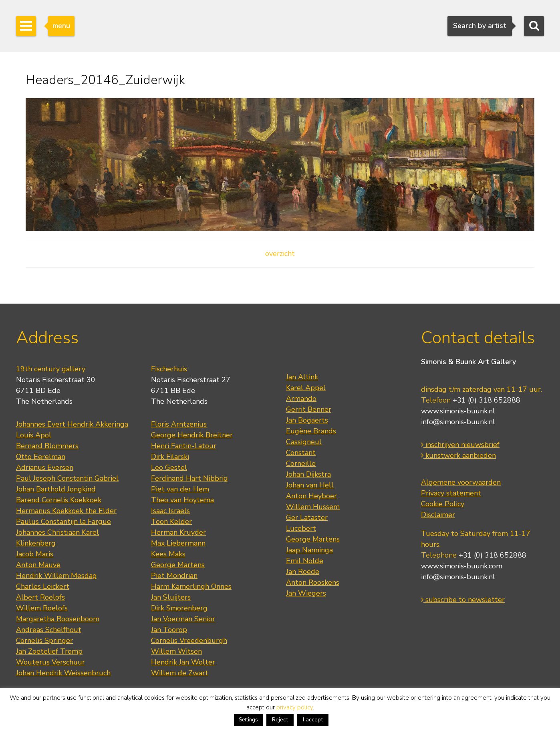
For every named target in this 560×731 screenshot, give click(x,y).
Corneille (301, 463)
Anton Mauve (38, 565)
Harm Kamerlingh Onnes (191, 586)
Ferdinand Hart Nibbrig (189, 478)
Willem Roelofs (42, 608)
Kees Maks (168, 554)
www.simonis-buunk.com (462, 566)
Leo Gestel (169, 467)
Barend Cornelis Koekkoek (59, 500)
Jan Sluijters (171, 597)
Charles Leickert (43, 586)
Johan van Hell (310, 485)
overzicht (280, 254)
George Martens (178, 565)
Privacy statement (451, 493)
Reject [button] (280, 720)
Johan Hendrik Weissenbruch (63, 673)
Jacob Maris (35, 554)
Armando (301, 399)
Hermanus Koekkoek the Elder (66, 511)
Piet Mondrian (174, 576)
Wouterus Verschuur (50, 662)
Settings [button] (248, 720)
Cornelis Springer (44, 640)
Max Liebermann (178, 543)
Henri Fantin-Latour (184, 446)
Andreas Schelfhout (49, 630)
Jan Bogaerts (307, 420)
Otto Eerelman (41, 457)
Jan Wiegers (306, 593)
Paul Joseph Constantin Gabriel (67, 478)
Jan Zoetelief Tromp (49, 651)
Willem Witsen (176, 651)
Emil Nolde (305, 561)
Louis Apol (34, 435)
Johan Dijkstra (308, 474)
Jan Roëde (303, 572)
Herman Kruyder (178, 532)
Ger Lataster (307, 518)
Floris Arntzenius (179, 424)
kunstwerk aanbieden (458, 455)
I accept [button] (313, 720)
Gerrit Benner (309, 409)
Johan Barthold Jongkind (56, 489)
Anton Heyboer (311, 496)
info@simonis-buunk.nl (458, 422)
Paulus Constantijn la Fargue (63, 522)
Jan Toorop (169, 630)
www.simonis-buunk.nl (458, 411)
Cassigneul (304, 442)
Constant (301, 453)
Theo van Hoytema (182, 500)
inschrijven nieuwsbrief (460, 445)
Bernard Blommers (47, 446)
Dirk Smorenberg (179, 608)
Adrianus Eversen (45, 467)
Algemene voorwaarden (461, 482)
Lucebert (301, 528)
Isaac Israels (170, 511)
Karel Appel (306, 388)
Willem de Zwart (180, 673)
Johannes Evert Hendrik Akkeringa (72, 424)
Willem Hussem (313, 507)
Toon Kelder (171, 522)
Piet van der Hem (180, 489)
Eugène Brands (311, 431)
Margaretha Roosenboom (58, 619)
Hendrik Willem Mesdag (56, 576)
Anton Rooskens (313, 582)
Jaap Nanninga (309, 550)
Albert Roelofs (40, 597)
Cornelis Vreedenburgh (189, 640)
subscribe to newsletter (463, 600)
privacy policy (295, 707)
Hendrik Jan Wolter (183, 662)
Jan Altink (302, 377)
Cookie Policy (443, 504)
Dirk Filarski (170, 457)
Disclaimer (438, 515)
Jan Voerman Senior (183, 619)
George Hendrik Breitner (192, 435)
